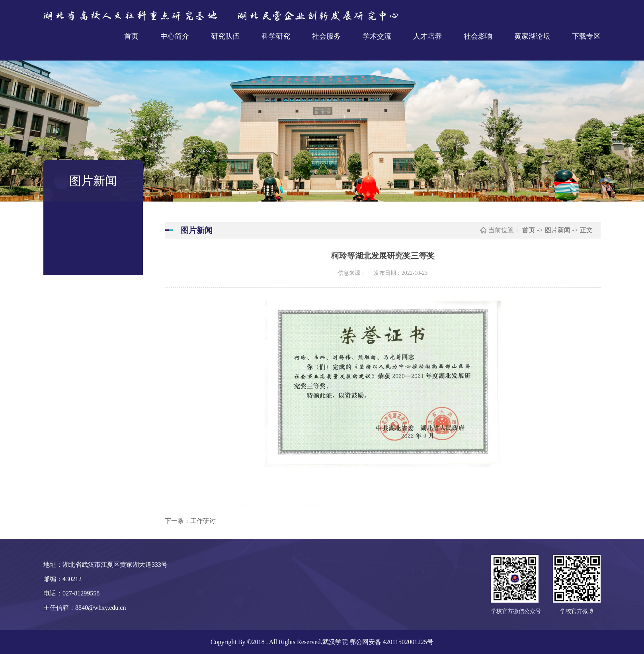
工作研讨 (203, 521)
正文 (586, 230)
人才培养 (427, 36)
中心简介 (175, 36)
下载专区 (586, 36)
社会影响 (478, 36)
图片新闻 (558, 230)
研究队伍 (225, 36)
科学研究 (276, 36)
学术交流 (377, 36)
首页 (131, 36)
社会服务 (326, 36)
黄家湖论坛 (532, 36)
